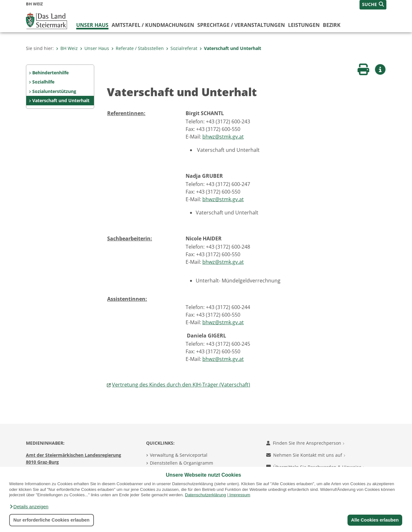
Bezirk (332, 25)
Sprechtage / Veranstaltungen (241, 25)
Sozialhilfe (43, 82)
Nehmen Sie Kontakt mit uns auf (306, 455)
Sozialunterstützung (54, 91)
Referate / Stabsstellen (138, 48)
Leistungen (304, 25)
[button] (29, 507)
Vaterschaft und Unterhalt (230, 48)
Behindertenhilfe (50, 73)
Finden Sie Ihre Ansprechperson (305, 443)
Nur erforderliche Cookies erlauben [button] (51, 520)
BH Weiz (67, 48)
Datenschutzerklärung (206, 495)
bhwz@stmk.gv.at (223, 137)
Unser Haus (92, 25)
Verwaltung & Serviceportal (179, 455)
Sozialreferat (182, 48)
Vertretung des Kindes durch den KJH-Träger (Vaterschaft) (181, 385)
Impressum (240, 495)
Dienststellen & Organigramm (181, 463)
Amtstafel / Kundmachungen (153, 25)
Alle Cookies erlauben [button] (375, 520)
